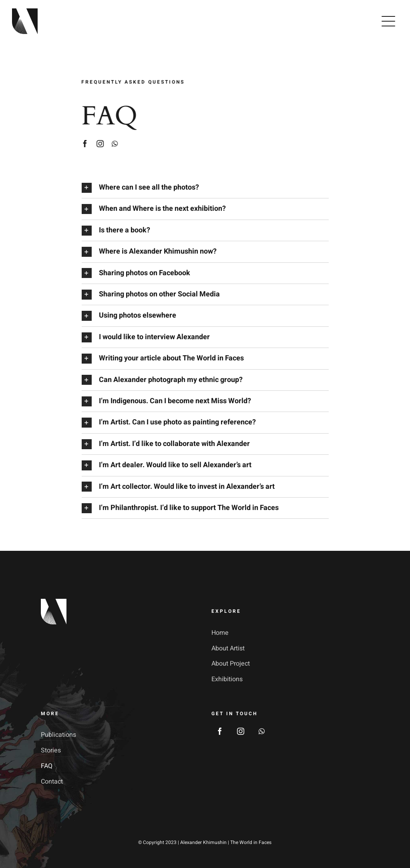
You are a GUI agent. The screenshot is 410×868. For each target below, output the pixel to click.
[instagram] (99, 144)
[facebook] (84, 144)
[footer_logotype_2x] (54, 602)
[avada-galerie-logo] (25, 12)
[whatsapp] (114, 144)
